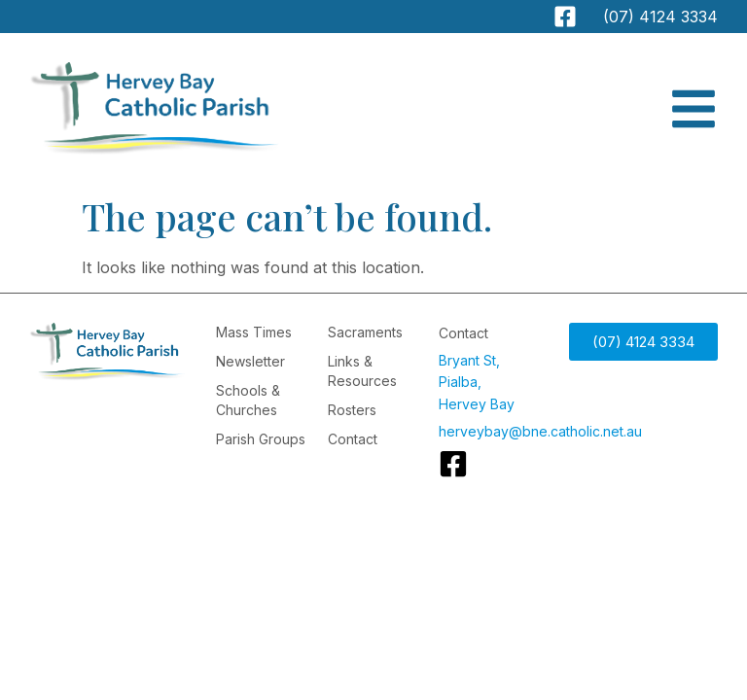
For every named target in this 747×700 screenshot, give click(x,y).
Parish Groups (261, 439)
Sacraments (365, 332)
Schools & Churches (248, 400)
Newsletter (250, 361)
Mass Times (254, 332)
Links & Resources (362, 371)
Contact (353, 439)
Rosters (352, 410)
